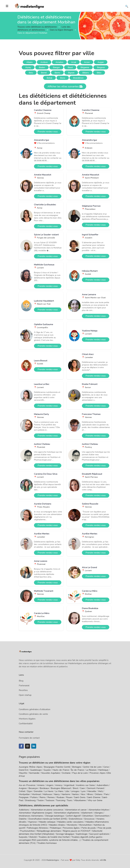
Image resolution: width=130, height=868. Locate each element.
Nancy (57, 794)
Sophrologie (82, 834)
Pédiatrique (55, 828)
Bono (63, 78)
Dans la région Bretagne (62, 30)
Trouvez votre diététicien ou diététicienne (37, 27)
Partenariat (24, 686)
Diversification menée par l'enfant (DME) (48, 819)
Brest (75, 788)
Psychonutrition (27, 831)
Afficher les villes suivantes (65, 86)
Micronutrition (85, 825)
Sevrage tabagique (65, 834)
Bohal (49, 78)
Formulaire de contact (29, 738)
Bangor (56, 67)
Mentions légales (27, 719)
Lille (67, 791)
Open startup (25, 695)
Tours (69, 800)
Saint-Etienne (94, 797)
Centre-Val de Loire (92, 767)
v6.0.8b (103, 860)
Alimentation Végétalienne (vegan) (35, 813)
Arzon (87, 62)
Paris (106, 794)
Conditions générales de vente (33, 714)
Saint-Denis (80, 797)
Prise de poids (104, 828)
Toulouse (50, 800)
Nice (83, 794)
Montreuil (36, 794)
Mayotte (23, 773)
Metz (100, 791)
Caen (82, 788)
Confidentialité (26, 724)
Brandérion (78, 78)
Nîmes (90, 794)
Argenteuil (69, 785)
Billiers (86, 73)
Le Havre (49, 791)
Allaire (29, 62)
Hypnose (32, 822)
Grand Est (24, 770)
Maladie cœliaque (47, 822)
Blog (21, 681)
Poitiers (34, 797)
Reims (43, 797)
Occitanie (66, 773)
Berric (57, 73)
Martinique (103, 770)
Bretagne (77, 767)
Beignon (101, 67)
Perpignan (24, 797)
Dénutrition (88, 816)
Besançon (33, 788)
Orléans (99, 794)
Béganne (85, 67)
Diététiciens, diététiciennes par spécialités (43, 805)
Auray (28, 67)
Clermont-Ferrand (95, 788)
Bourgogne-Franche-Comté (57, 767)
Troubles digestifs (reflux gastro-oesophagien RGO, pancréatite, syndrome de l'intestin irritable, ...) (61, 839)
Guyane (47, 770)
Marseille (92, 791)
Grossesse (89, 819)
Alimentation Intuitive (99, 810)
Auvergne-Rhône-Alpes (30, 767)
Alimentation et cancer (76, 810)
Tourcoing (61, 800)
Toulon (40, 800)
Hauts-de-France (61, 770)
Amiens (41, 785)
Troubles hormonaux (47, 843)
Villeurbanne (80, 800)
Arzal (74, 62)
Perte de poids (89, 828)
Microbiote (72, 825)
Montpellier (24, 794)
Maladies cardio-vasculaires (70, 822)
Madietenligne (53, 860)
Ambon (44, 62)
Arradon (59, 62)
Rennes (51, 797)
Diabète (23, 819)
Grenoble (38, 791)
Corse (106, 767)
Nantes (75, 794)
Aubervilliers (103, 785)
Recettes (23, 690)
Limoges (75, 791)
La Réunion (91, 770)
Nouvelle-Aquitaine (51, 773)
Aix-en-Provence (27, 785)
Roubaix (60, 797)
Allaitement (87, 813)
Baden (42, 67)
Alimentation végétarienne (67, 813)
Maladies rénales (57, 825)
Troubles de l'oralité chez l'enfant (54, 837)
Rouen (69, 797)
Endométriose (76, 819)
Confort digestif (73, 816)
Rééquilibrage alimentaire (49, 831)
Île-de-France (77, 770)
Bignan (71, 73)
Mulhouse (47, 794)
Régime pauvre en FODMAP (77, 831)
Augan (101, 62)
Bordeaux (44, 788)
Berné (44, 73)
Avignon (23, 788)
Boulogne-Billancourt (61, 788)
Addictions (24, 810)
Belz (31, 73)
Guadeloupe (36, 770)
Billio (99, 73)
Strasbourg (30, 800)
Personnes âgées (71, 828)
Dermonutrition (102, 816)
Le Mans (59, 791)
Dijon (29, 791)
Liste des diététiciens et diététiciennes (44, 28)
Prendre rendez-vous (48, 132)
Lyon (83, 791)
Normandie (34, 773)
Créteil (22, 791)
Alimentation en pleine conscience (47, 810)
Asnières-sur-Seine (85, 785)
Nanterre (66, 794)
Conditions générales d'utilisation (35, 709)
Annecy (59, 785)
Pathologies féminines (37, 828)
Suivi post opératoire (99, 834)
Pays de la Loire (80, 773)
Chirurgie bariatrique (55, 816)
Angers (50, 785)
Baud (70, 67)
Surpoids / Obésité (28, 837)
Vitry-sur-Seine (95, 800)
